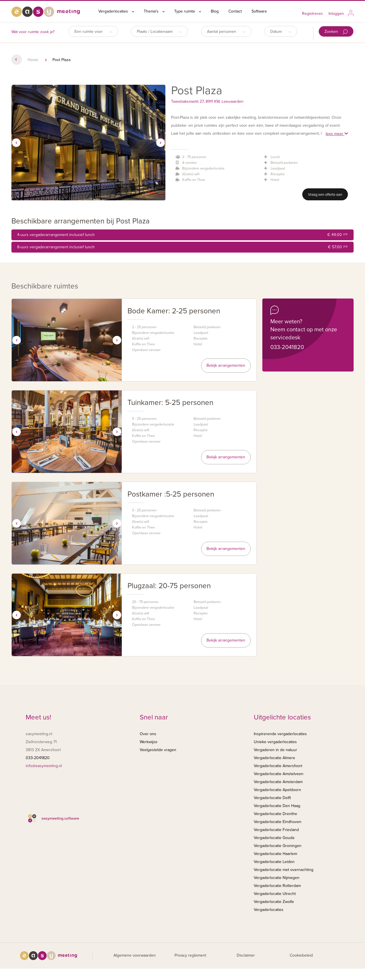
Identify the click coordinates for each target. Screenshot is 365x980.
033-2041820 (287, 347)
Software (259, 11)
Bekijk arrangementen (226, 365)
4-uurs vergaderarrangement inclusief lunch (182, 235)
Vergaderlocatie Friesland (276, 830)
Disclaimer (246, 955)
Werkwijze (149, 742)
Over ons (148, 734)
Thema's (154, 11)
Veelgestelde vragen (158, 750)
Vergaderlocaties (116, 11)
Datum (281, 32)
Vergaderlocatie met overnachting (284, 870)
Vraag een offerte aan (325, 195)
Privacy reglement (190, 955)
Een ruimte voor (93, 32)
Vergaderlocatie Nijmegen (277, 878)
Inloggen (336, 14)
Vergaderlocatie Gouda (274, 838)
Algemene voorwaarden (135, 955)
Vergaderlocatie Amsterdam (278, 782)
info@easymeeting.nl (44, 766)
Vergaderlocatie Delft (272, 798)
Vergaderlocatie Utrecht (275, 894)
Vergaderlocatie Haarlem (275, 854)
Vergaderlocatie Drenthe (275, 814)
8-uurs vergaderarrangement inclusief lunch (182, 247)
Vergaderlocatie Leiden (274, 862)
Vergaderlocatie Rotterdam (277, 886)
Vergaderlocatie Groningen (278, 846)
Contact (235, 11)
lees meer (337, 134)
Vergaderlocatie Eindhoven (278, 822)
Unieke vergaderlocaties (275, 742)
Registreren (312, 14)
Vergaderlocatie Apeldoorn (277, 790)
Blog (215, 11)
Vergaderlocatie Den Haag (277, 806)
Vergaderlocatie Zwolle (274, 902)
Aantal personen (226, 32)
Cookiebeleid (301, 955)
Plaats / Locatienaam (159, 32)
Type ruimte (188, 11)
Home (33, 60)
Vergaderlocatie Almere (274, 758)
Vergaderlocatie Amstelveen (279, 774)
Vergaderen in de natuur (275, 750)
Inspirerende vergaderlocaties (280, 734)
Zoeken (336, 32)
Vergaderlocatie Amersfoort (278, 766)
